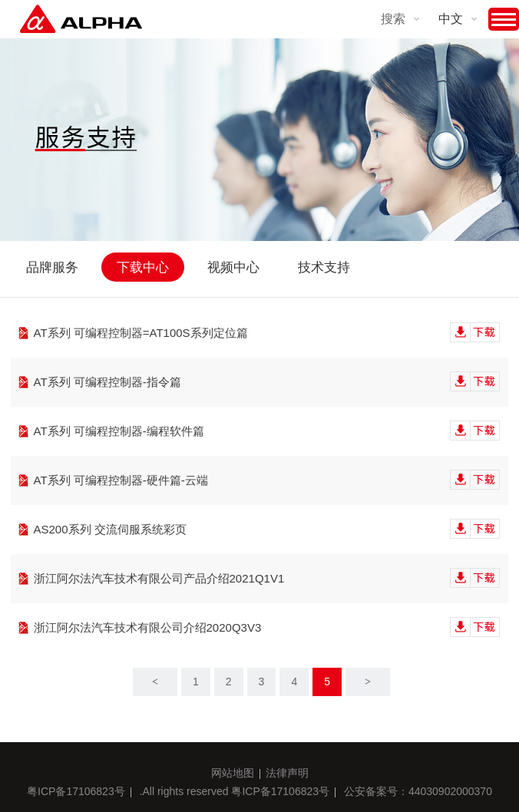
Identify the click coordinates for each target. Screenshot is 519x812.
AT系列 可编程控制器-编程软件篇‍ (268, 431)
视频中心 (233, 267)
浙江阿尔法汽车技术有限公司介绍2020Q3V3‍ (268, 628)
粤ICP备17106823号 (76, 791)
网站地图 (233, 773)
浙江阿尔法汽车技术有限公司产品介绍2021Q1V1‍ (268, 579)
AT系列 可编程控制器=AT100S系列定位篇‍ (268, 333)
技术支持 (324, 267)
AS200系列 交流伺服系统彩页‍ (268, 530)
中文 (451, 19)
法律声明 (287, 773)
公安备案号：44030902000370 (418, 791)
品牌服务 (52, 267)
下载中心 (143, 267)
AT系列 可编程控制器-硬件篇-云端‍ (268, 480)
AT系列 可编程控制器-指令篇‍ (268, 382)
